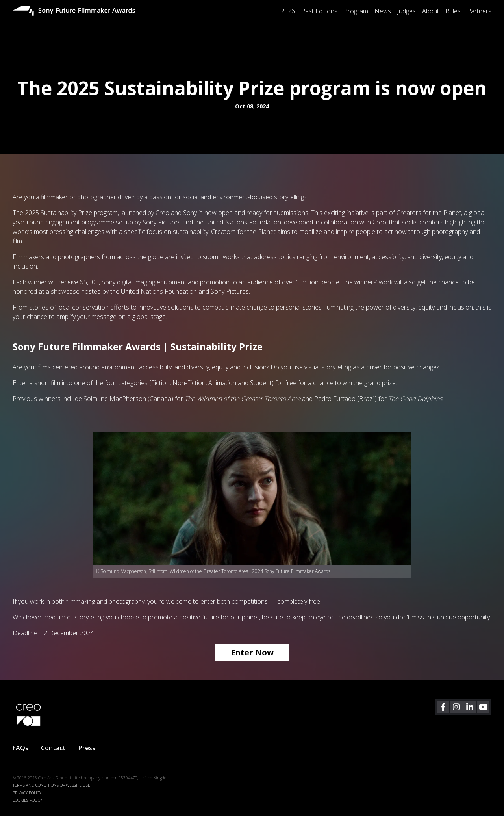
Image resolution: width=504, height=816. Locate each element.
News (383, 11)
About (431, 11)
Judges (407, 11)
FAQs (20, 748)
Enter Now (252, 652)
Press (87, 748)
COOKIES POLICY (27, 800)
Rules (453, 11)
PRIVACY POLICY (27, 793)
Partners (479, 11)
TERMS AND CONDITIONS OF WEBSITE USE (51, 785)
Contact (53, 748)
